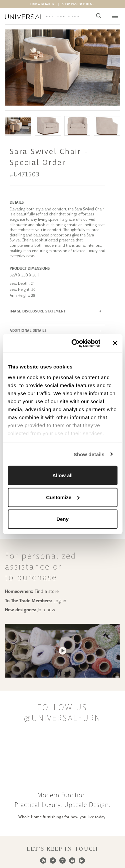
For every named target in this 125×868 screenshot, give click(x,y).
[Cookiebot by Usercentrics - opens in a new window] (74, 343)
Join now (46, 610)
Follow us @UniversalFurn (62, 713)
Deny (62, 519)
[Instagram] (62, 860)
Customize (63, 497)
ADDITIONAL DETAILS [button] (28, 331)
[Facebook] (53, 860)
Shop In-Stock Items (78, 4)
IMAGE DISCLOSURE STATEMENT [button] (38, 311)
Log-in (60, 601)
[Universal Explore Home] (42, 17)
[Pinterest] (43, 860)
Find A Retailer (42, 4)
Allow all (62, 475)
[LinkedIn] (82, 860)
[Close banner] (115, 343)
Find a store (47, 591)
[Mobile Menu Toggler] (115, 16)
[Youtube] (72, 860)
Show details (89, 454)
